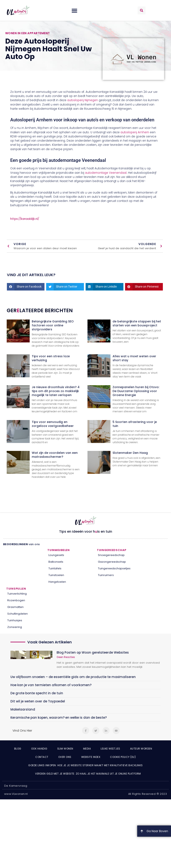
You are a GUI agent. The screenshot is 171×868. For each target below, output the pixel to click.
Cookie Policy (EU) (123, 757)
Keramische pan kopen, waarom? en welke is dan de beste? (59, 718)
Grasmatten (15, 607)
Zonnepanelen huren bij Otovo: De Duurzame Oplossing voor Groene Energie (136, 391)
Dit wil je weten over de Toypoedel (38, 701)
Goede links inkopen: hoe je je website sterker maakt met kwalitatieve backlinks (85, 765)
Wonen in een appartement (28, 33)
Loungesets (56, 555)
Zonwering (15, 627)
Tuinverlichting (17, 594)
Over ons (65, 757)
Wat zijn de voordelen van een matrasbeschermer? (55, 455)
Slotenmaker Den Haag (130, 453)
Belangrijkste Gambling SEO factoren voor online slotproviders (53, 325)
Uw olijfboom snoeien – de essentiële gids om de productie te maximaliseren (73, 677)
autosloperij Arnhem (135, 132)
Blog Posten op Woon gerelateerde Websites (93, 652)
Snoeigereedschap (111, 555)
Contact (42, 757)
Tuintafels (55, 568)
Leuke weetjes (110, 749)
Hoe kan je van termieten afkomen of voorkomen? (51, 685)
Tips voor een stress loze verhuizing (51, 358)
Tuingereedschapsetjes (114, 568)
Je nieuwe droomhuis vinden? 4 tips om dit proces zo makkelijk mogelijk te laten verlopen (56, 391)
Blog (18, 749)
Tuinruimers (106, 575)
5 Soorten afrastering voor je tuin (135, 424)
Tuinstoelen (56, 575)
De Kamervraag (16, 786)
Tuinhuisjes (15, 620)
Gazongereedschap (112, 562)
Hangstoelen (57, 582)
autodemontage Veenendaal (106, 173)
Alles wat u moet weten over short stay (134, 358)
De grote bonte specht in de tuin (37, 693)
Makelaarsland (23, 709)
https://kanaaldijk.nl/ (25, 219)
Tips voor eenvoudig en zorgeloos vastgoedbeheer (53, 424)
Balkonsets (56, 562)
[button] (75, 10)
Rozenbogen (16, 600)
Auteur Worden (141, 749)
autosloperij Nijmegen (83, 100)
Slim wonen (65, 749)
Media (87, 749)
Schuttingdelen (18, 614)
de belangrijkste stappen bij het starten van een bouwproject (137, 323)
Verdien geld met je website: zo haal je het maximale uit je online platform (88, 774)
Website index (91, 757)
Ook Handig (39, 749)
